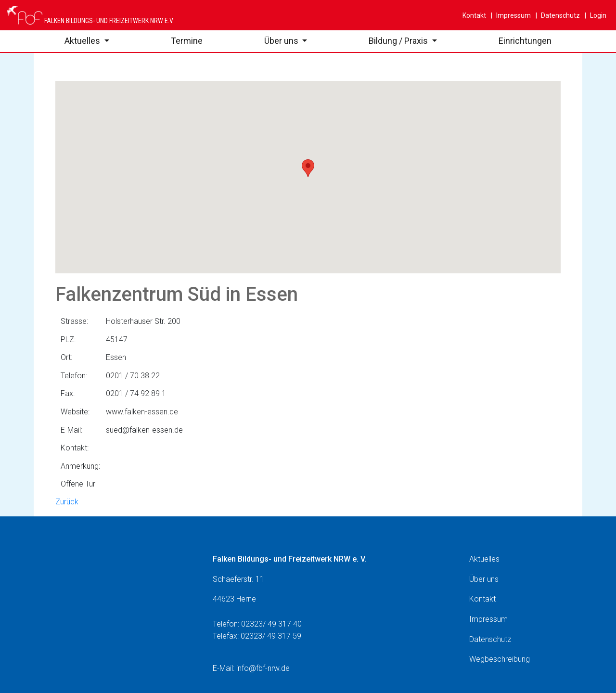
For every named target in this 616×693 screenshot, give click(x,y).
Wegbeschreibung (500, 659)
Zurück (67, 502)
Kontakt (474, 15)
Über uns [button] (282, 41)
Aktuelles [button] (83, 41)
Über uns (484, 579)
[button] (308, 168)
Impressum (513, 15)
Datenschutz (560, 15)
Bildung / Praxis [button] (399, 41)
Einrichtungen (525, 41)
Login (597, 15)
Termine (187, 41)
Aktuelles (484, 559)
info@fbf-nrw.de (263, 668)
